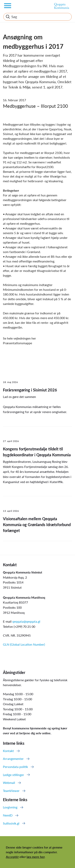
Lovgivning (10, 807)
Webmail (9, 783)
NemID (8, 815)
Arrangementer (13, 759)
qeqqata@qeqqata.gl (26, 621)
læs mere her (36, 857)
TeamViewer (11, 791)
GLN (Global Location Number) (24, 644)
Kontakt (8, 751)
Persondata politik (15, 767)
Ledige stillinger (13, 775)
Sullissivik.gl (11, 823)
